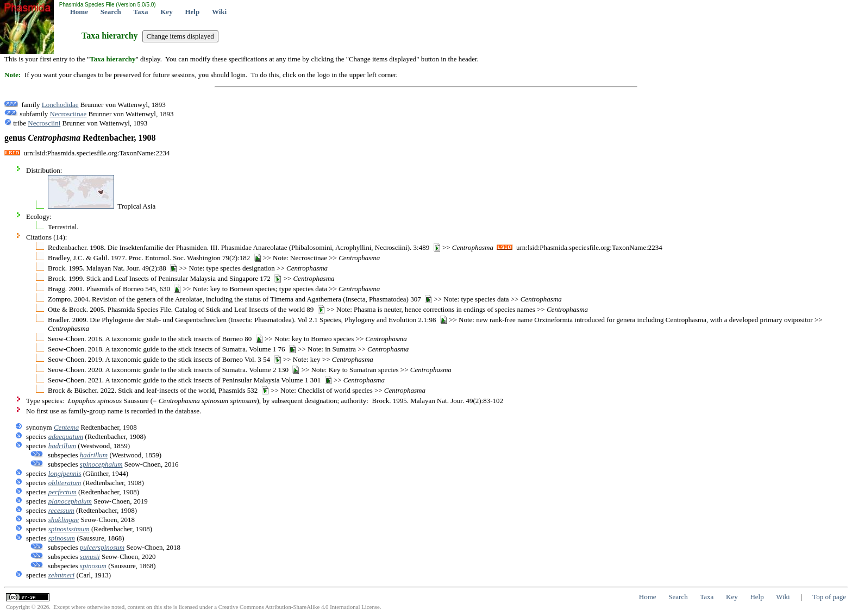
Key (166, 12)
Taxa (141, 12)
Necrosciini (44, 123)
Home (79, 12)
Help (192, 12)
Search (111, 12)
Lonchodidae (60, 105)
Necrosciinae (68, 114)
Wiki (219, 12)
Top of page (829, 597)
